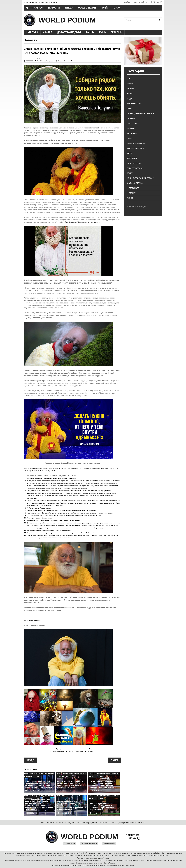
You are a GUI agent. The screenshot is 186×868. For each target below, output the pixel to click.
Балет (129, 153)
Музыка (130, 89)
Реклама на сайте (109, 843)
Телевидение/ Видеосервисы (42, 774)
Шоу (38, 58)
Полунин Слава (77, 751)
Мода (129, 99)
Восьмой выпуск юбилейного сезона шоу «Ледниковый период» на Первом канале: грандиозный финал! (70, 785)
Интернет (131, 193)
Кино (102, 32)
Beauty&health (134, 104)
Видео (69, 8)
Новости (54, 8)
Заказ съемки (87, 8)
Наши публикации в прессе (140, 178)
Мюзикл (131, 84)
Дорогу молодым (135, 168)
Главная (38, 8)
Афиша (48, 32)
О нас (117, 8)
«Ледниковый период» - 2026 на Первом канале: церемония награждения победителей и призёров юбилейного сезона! (39, 785)
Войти (127, 2)
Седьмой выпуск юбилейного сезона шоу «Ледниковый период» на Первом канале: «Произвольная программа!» (103, 785)
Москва (67, 61)
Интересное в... (134, 188)
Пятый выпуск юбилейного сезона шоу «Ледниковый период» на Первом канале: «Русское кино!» (102, 807)
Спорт (36, 776)
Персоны (116, 32)
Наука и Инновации (136, 143)
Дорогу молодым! (69, 32)
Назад (30, 760)
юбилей (91, 751)
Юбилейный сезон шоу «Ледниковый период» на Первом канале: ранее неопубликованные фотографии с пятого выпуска (71, 806)
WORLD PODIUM (67, 20)
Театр (129, 79)
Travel (130, 138)
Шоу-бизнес (132, 133)
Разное (130, 198)
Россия (61, 61)
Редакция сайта (69, 843)
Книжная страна (135, 183)
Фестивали (132, 158)
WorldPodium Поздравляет (46, 61)
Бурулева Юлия (35, 620)
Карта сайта (140, 2)
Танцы (90, 32)
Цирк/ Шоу (132, 123)
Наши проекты (134, 163)
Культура (32, 32)
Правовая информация (89, 843)
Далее (114, 760)
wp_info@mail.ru (104, 858)
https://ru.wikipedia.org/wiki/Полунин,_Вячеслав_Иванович (79, 222)
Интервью (131, 128)
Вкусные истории (135, 148)
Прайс (105, 8)
